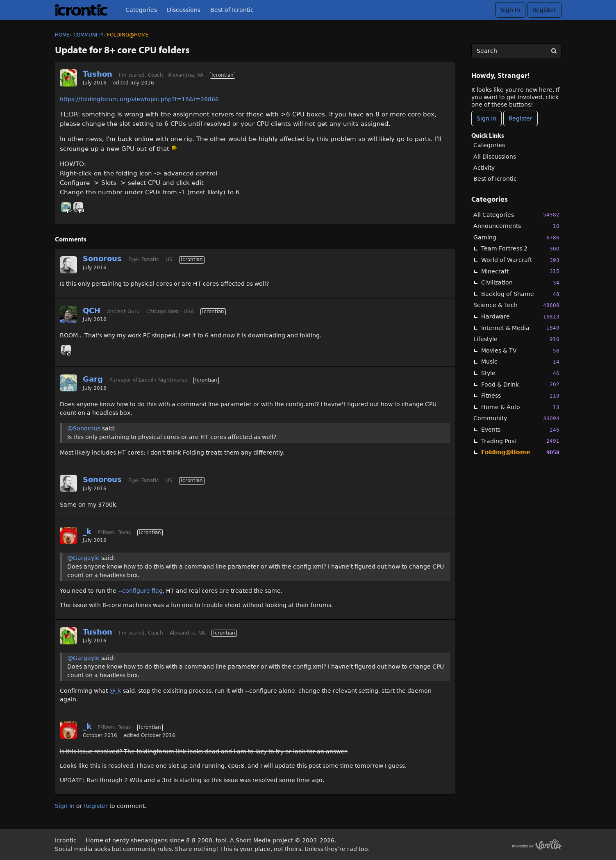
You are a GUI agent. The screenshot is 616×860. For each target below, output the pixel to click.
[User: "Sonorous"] (78, 207)
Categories (141, 10)
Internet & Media (520, 328)
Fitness (520, 396)
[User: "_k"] (68, 535)
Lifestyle (516, 339)
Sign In (510, 10)
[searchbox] (516, 51)
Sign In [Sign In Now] (486, 118)
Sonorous (102, 258)
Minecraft (520, 271)
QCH (92, 311)
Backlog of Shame (520, 294)
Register (544, 10)
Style (520, 373)
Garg (93, 379)
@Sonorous (84, 428)
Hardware (520, 317)
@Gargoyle (83, 558)
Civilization (520, 283)
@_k (115, 691)
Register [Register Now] (521, 118)
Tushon (98, 74)
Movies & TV (520, 351)
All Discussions (495, 157)
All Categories (516, 215)
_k (87, 531)
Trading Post (520, 441)
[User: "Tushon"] (68, 78)
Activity (484, 168)
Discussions (184, 10)
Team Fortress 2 (520, 249)
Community (516, 418)
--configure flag (140, 591)
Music (520, 362)
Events (520, 430)
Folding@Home (520, 452)
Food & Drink (520, 384)
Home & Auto (520, 407)
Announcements (516, 226)
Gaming (516, 238)
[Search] (554, 51)
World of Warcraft (520, 260)
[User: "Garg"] (66, 207)
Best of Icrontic (232, 10)
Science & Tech (516, 305)
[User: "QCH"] (68, 314)
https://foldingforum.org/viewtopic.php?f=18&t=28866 (139, 99)
